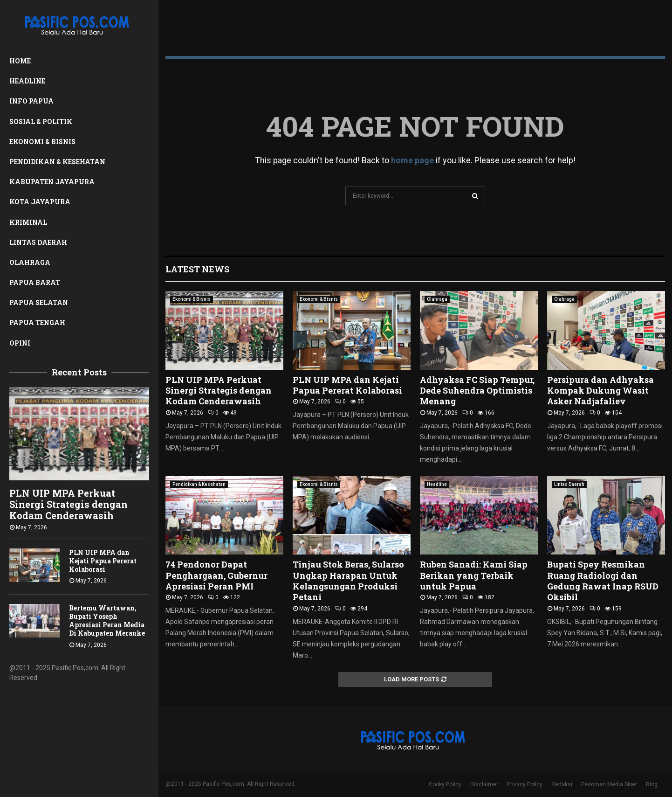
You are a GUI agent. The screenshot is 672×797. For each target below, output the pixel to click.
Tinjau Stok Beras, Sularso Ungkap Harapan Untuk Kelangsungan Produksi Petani (348, 581)
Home (20, 61)
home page (412, 160)
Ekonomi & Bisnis (42, 142)
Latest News (197, 269)
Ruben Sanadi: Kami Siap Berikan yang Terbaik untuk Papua (474, 575)
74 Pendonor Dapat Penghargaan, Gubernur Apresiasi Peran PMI (216, 575)
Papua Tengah (37, 322)
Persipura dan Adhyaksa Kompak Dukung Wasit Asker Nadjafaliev (600, 391)
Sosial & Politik (41, 121)
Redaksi (562, 784)
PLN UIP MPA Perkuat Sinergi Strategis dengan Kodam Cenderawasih (69, 504)
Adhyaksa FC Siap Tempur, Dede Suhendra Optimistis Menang (477, 391)
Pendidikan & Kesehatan (57, 162)
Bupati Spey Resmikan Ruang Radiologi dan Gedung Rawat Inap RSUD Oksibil (603, 581)
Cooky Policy (445, 784)
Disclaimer (484, 784)
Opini (20, 343)
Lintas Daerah (38, 242)
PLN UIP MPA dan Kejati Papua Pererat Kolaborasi (103, 561)
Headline (27, 81)
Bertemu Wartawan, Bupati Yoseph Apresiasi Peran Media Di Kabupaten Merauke (107, 620)
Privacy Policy (525, 784)
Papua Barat (35, 282)
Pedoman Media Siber (609, 784)
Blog (652, 784)
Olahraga (30, 262)
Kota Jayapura (40, 202)
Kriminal (28, 222)
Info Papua (31, 101)
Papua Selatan (39, 302)
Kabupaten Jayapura (52, 182)
